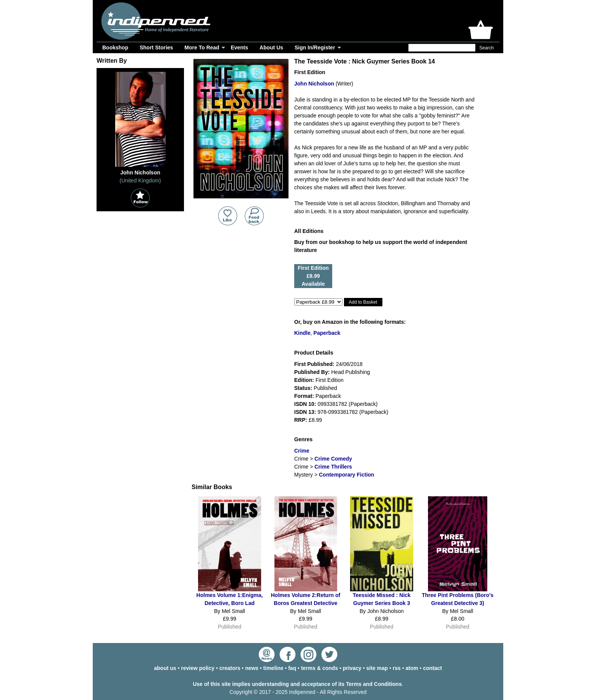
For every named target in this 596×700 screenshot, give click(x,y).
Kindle (302, 333)
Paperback (327, 333)
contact (433, 668)
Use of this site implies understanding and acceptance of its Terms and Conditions (297, 684)
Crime (302, 451)
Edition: (304, 380)
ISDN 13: (305, 412)
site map (377, 668)
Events (239, 48)
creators (230, 668)
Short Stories (156, 48)
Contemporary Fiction (346, 475)
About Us (271, 48)
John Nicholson (314, 84)
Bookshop (115, 48)
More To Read (202, 48)
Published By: (312, 372)
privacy (352, 668)
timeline (273, 668)
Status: (303, 388)
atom (412, 668)
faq (292, 668)
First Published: (314, 364)
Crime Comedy (333, 459)
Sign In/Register (315, 48)
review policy (198, 668)
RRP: (301, 420)
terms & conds (319, 668)
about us (165, 668)
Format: (304, 396)
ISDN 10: (305, 404)
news (252, 668)
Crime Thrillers (333, 467)
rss (397, 668)
